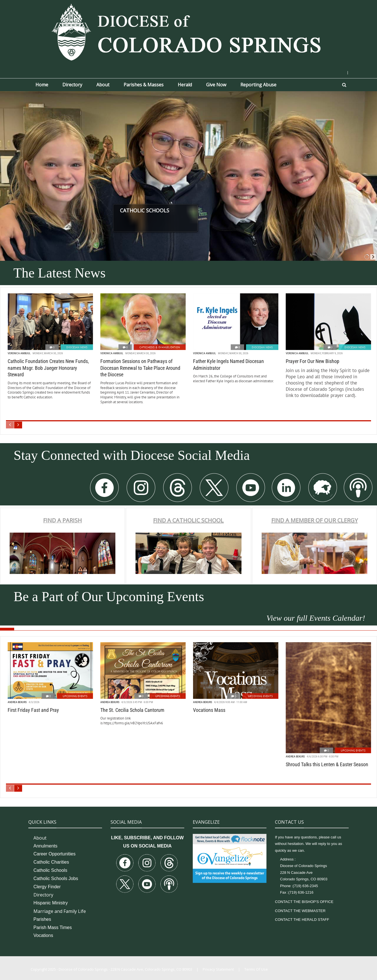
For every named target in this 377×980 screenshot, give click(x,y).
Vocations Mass (209, 710)
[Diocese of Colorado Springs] (188, 31)
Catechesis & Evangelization (160, 347)
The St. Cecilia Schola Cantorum (132, 710)
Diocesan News (77, 347)
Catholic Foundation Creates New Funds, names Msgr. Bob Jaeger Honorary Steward (48, 368)
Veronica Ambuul (19, 353)
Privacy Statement (218, 969)
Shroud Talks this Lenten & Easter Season (327, 764)
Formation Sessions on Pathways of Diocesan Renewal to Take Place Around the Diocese (140, 368)
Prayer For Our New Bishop (313, 361)
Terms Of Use (256, 969)
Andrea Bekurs (17, 702)
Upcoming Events (75, 696)
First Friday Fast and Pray (33, 710)
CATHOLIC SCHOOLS (164, 210)
